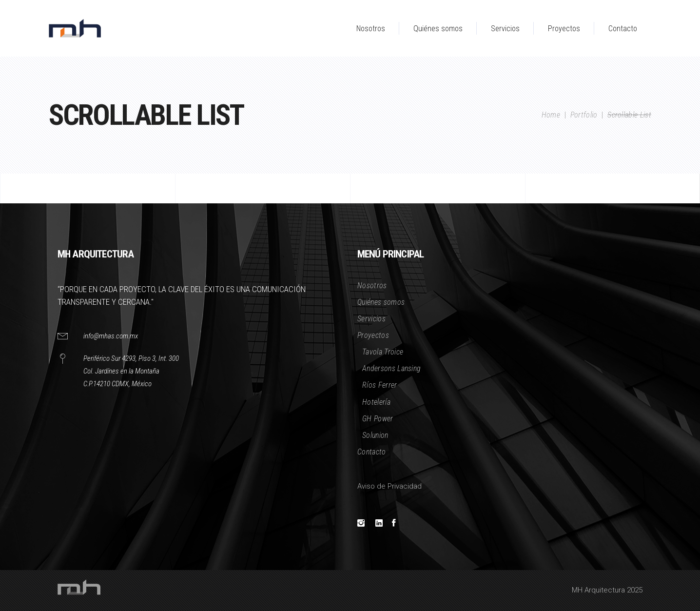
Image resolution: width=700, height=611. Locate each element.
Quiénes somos (381, 302)
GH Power (378, 419)
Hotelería (376, 402)
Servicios (371, 319)
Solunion (375, 435)
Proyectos (373, 335)
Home (551, 115)
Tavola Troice (383, 352)
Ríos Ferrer (380, 385)
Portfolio (584, 115)
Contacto (372, 452)
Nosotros (372, 286)
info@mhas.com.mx (111, 336)
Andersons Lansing (391, 368)
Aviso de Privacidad (389, 486)
